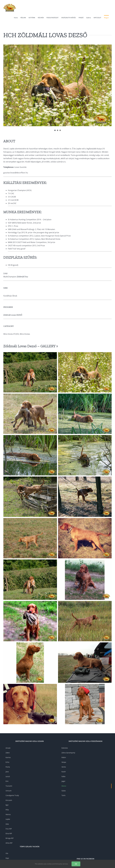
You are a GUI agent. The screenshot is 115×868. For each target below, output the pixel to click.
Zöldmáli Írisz (22, 277)
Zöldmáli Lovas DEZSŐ (13, 315)
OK (76, 864)
